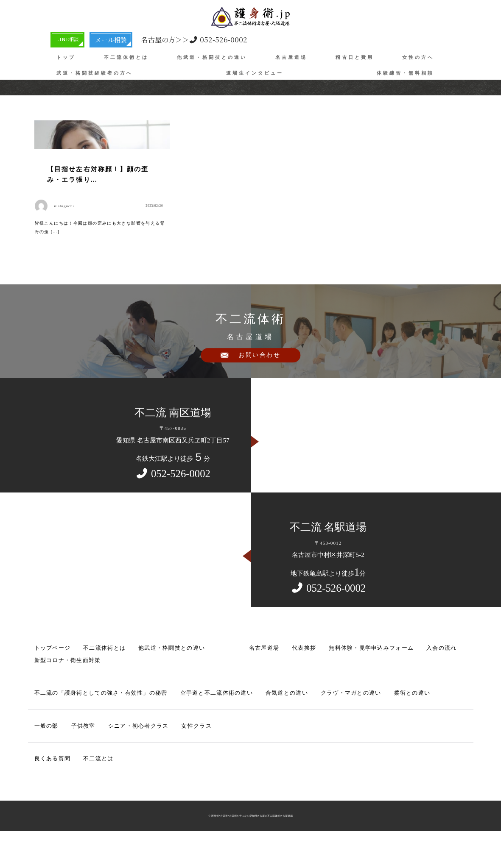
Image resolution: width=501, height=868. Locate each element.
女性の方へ (418, 57)
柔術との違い (362, 728)
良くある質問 (50, 790)
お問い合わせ (259, 399)
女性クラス (178, 759)
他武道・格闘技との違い (212, 57)
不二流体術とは (126, 57)
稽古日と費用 (355, 57)
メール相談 (117, 39)
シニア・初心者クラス (126, 759)
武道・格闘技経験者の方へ (95, 73)
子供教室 (78, 759)
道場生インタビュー (255, 73)
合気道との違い (252, 728)
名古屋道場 (291, 57)
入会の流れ (396, 686)
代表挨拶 (275, 686)
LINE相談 (71, 39)
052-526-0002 (200, 39)
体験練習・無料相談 (405, 73)
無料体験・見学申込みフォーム (335, 686)
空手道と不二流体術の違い (191, 728)
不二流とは (91, 790)
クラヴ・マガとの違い (309, 728)
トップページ (50, 686)
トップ (66, 57)
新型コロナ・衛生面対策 (63, 697)
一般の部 (45, 759)
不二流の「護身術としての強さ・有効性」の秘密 (91, 728)
